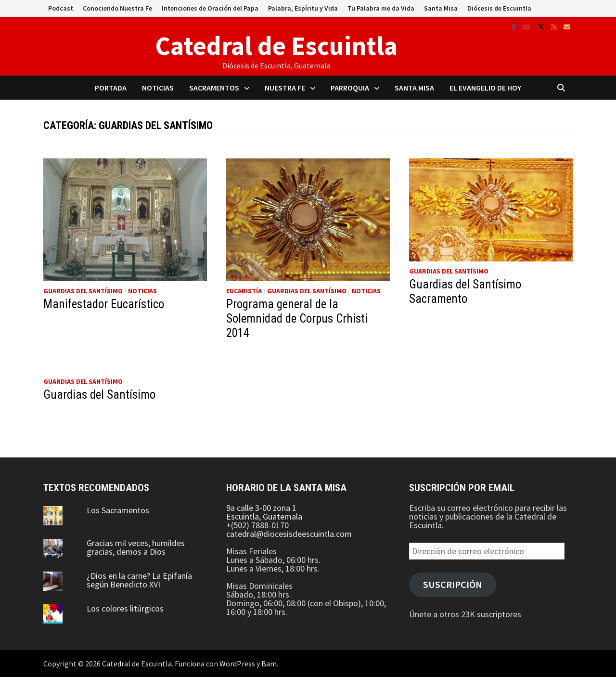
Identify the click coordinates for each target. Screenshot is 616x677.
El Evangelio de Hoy (485, 88)
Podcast (61, 8)
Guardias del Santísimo (83, 291)
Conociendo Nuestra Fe (117, 8)
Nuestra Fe (285, 88)
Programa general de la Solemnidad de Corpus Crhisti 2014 (297, 319)
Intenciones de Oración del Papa (210, 8)
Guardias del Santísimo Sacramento (465, 292)
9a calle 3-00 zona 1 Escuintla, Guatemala (264, 512)
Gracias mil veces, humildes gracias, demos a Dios (136, 547)
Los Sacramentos (118, 510)
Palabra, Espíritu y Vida (303, 8)
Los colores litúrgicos (125, 608)
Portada (111, 88)
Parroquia (350, 88)
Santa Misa (441, 8)
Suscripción (453, 585)
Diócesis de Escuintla (499, 8)
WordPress (237, 664)
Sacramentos (214, 88)
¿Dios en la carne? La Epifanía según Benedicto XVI (139, 580)
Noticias (158, 88)
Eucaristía (244, 291)
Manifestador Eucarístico (104, 304)
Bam (269, 664)
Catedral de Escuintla (276, 46)
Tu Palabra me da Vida (381, 8)
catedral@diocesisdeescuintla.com (289, 534)
